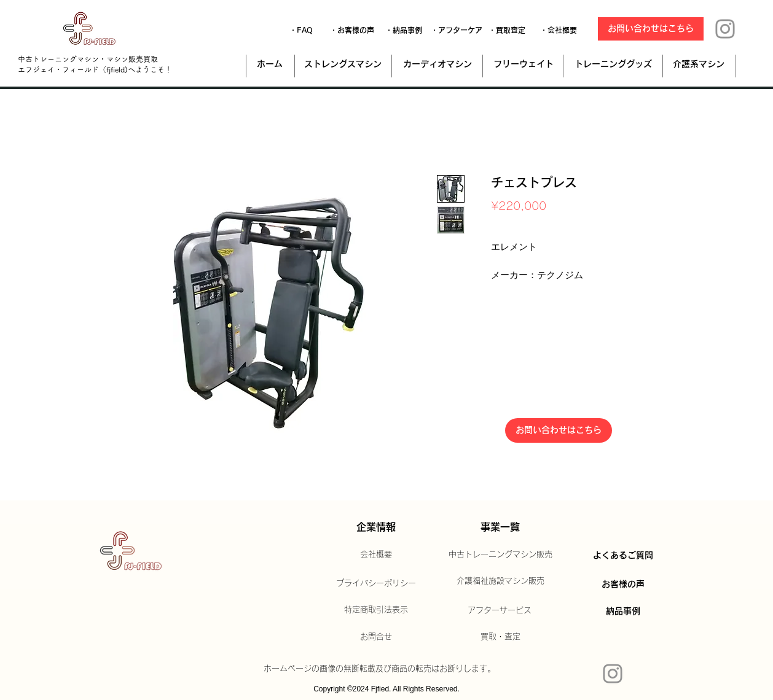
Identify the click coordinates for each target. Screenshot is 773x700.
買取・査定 (500, 636)
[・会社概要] (559, 30)
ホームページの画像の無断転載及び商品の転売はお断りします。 (379, 668)
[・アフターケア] (457, 30)
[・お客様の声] (352, 30)
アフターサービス (500, 610)
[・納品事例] (404, 30)
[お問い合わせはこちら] (651, 29)
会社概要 (376, 554)
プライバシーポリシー (376, 583)
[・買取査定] (507, 30)
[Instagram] (725, 29)
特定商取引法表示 (376, 609)
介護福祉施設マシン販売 (500, 581)
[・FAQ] (301, 30)
